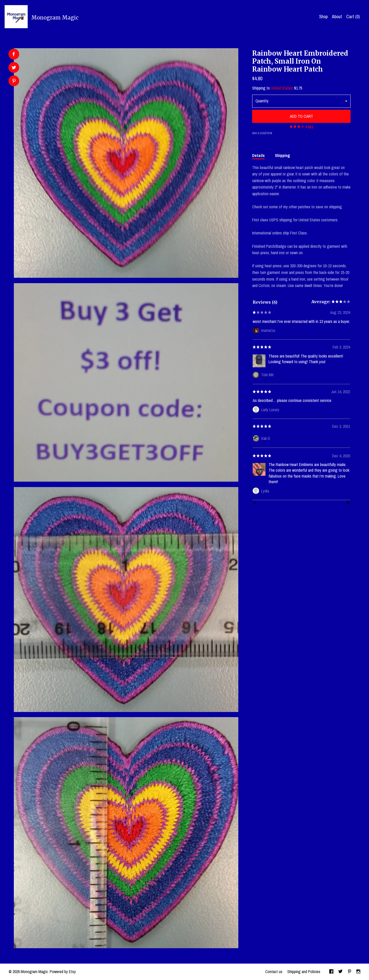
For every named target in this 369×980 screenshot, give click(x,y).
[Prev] (255, 503)
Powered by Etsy (63, 972)
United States (282, 88)
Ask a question (262, 133)
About (337, 17)
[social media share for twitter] (14, 68)
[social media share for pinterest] (14, 81)
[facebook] (331, 972)
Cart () (353, 17)
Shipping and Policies (304, 972)
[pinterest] (350, 972)
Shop (323, 17)
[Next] (348, 503)
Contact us (274, 972)
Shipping (283, 155)
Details (258, 155)
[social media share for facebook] (14, 54)
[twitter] (340, 972)
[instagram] (358, 972)
